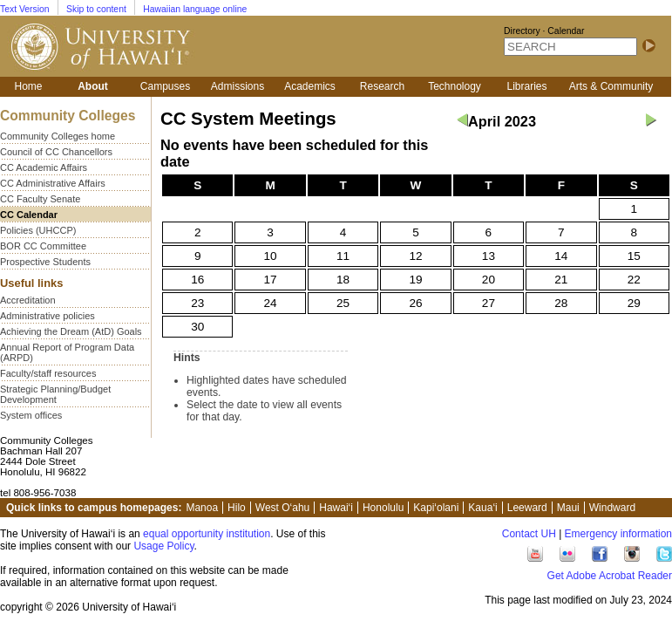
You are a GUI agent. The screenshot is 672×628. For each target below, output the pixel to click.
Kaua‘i (482, 508)
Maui (568, 508)
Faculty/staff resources (48, 373)
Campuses (165, 86)
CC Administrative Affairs (53, 183)
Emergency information (618, 534)
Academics (310, 86)
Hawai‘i (336, 508)
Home (28, 86)
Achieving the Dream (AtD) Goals (71, 331)
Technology (455, 86)
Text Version (25, 9)
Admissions (238, 86)
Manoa (202, 508)
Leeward (527, 508)
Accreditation (28, 300)
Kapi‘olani (436, 508)
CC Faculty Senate (40, 199)
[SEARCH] (570, 47)
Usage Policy (163, 546)
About (93, 86)
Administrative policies (48, 316)
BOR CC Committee (43, 246)
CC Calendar (29, 215)
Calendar (566, 31)
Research (382, 86)
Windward (612, 508)
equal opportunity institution (207, 534)
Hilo (237, 508)
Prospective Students (45, 262)
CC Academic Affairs (44, 167)
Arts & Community (611, 86)
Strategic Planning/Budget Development (55, 394)
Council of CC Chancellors (56, 152)
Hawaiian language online (195, 9)
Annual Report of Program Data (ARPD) (67, 352)
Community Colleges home (58, 136)
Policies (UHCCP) (38, 230)
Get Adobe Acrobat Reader (610, 576)
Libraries (526, 86)
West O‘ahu (282, 508)
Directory (522, 31)
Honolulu (383, 508)
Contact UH (529, 534)
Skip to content (96, 9)
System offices (31, 415)
